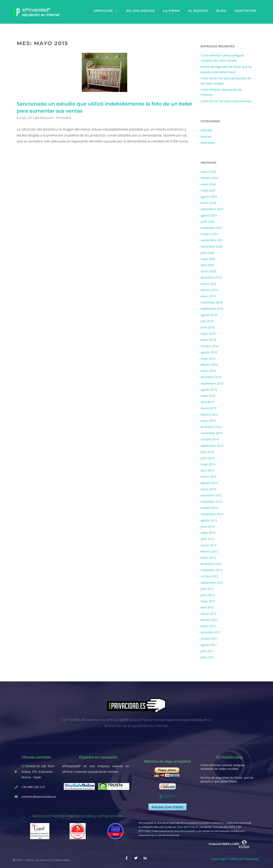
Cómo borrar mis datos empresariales (226, 101)
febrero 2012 (209, 620)
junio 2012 (208, 595)
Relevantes (208, 143)
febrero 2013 (209, 551)
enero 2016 (208, 371)
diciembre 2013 (211, 495)
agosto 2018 (209, 315)
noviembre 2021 (211, 228)
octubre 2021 (209, 234)
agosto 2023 (209, 215)
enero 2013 (208, 558)
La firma (172, 11)
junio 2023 (208, 222)
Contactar (245, 11)
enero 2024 (208, 203)
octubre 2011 (209, 638)
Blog (221, 11)
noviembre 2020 (211, 246)
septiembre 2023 (212, 209)
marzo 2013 (208, 545)
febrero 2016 (209, 365)
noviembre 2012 (211, 570)
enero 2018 (208, 340)
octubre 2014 (209, 439)
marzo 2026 (208, 172)
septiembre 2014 (212, 446)
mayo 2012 (208, 601)
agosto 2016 (209, 352)
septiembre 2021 (212, 240)
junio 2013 (208, 526)
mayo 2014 (208, 464)
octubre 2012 (209, 576)
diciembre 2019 (211, 277)
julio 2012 (207, 589)
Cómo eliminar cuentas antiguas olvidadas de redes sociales (223, 767)
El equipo (198, 11)
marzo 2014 (208, 477)
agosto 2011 (209, 645)
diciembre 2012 (211, 564)
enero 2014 (208, 489)
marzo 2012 (208, 614)
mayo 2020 (208, 259)
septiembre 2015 (212, 383)
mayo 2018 (208, 333)
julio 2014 (207, 452)
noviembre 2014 (211, 433)
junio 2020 (208, 253)
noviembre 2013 (211, 502)
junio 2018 (208, 327)
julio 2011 (207, 651)
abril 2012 (207, 607)
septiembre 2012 (212, 583)
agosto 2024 (209, 197)
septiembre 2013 (212, 514)
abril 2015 (207, 402)
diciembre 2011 (211, 632)
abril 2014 (207, 470)
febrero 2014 (209, 483)
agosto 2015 (209, 390)
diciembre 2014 (211, 427)
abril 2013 (207, 539)
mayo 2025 (208, 190)
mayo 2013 (208, 533)
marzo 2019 (208, 284)
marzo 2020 (208, 271)
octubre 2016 (209, 346)
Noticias (206, 136)
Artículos (206, 130)
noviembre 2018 (211, 302)
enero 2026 (208, 184)
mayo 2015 (208, 396)
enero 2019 (208, 296)
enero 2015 (208, 421)
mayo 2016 (208, 358)
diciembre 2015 (211, 377)
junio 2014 (208, 458)
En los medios (140, 11)
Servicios (108, 11)
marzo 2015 (208, 408)
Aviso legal (218, 859)
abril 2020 (207, 265)
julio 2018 (207, 321)
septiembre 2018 (212, 309)
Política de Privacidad (243, 859)
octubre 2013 (209, 508)
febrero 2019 (209, 290)
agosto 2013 (209, 520)
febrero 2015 (209, 415)
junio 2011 (208, 657)
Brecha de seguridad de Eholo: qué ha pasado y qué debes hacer (227, 779)
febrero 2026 (209, 178)
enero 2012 (208, 626)
